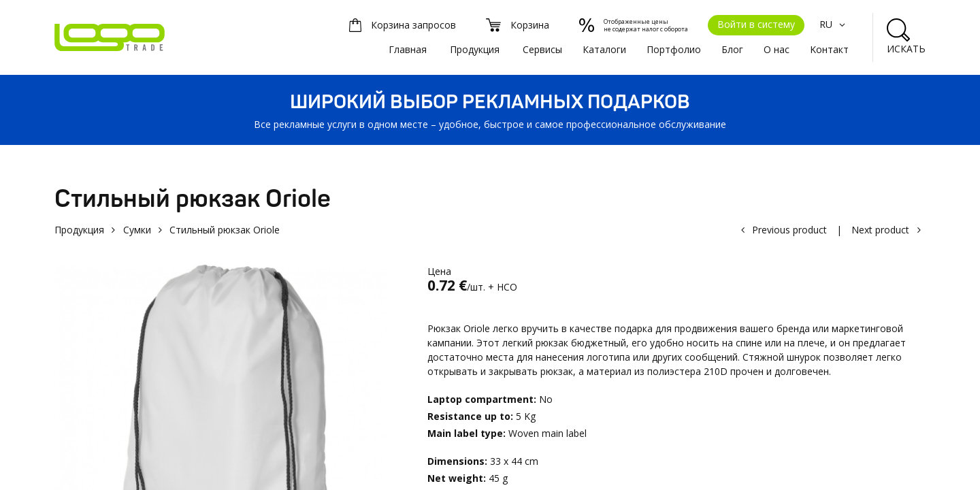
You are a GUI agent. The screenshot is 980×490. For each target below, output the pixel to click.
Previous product (789, 230)
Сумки (137, 230)
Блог (732, 49)
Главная (408, 49)
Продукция (475, 49)
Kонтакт (829, 49)
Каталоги (604, 49)
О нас (777, 49)
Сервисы (542, 49)
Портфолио (674, 49)
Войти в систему (756, 24)
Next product (880, 230)
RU (834, 24)
